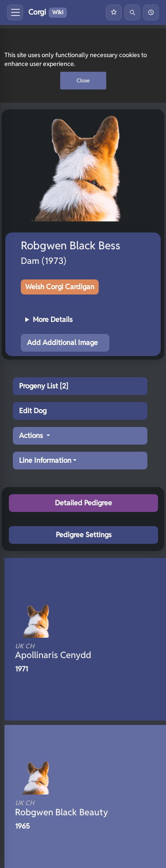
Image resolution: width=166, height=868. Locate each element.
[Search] (132, 12)
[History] (151, 12)
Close (83, 80)
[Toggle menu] (15, 12)
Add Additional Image (62, 343)
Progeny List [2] (44, 386)
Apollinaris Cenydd (74, 651)
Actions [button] (32, 436)
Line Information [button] (45, 460)
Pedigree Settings (84, 535)
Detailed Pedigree (83, 503)
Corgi (48, 12)
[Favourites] (114, 12)
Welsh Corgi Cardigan (60, 287)
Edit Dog (33, 411)
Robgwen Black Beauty (74, 808)
